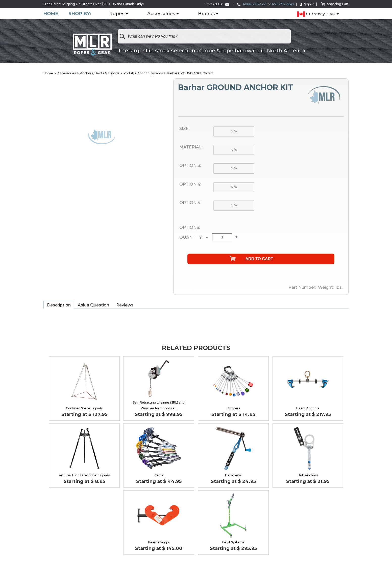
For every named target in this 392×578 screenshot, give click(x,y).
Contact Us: (216, 4)
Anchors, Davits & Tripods (100, 73)
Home (51, 14)
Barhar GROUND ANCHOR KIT (190, 73)
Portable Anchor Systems (143, 73)
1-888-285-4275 (251, 4)
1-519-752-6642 (283, 4)
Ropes (117, 14)
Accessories (161, 14)
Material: (191, 147)
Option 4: (190, 184)
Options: (190, 228)
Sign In (307, 4)
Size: (184, 129)
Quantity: (191, 237)
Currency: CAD (316, 14)
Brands (206, 14)
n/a (234, 131)
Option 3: (190, 166)
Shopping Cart (335, 4)
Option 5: (190, 203)
